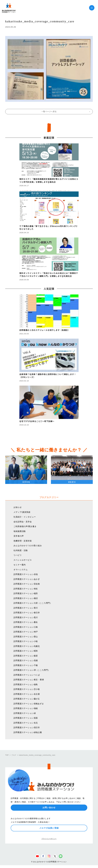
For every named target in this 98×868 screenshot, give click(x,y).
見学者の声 (19, 536)
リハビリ (18, 555)
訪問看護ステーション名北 (26, 723)
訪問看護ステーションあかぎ (27, 579)
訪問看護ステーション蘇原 (26, 656)
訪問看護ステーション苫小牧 (27, 689)
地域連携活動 (20, 531)
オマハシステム (21, 570)
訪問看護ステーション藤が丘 (27, 699)
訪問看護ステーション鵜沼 (26, 598)
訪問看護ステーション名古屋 (27, 694)
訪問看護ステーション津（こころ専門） (32, 670)
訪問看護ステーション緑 (25, 713)
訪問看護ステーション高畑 (26, 660)
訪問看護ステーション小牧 (26, 641)
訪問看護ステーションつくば (27, 675)
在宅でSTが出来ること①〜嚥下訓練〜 (37, 421)
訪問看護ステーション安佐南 (27, 584)
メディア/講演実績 (22, 512)
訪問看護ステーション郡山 (26, 637)
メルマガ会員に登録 (49, 828)
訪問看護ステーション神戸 (26, 632)
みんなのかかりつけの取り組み (28, 546)
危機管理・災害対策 (23, 541)
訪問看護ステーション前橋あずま (29, 704)
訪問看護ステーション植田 (26, 593)
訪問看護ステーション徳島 (26, 684)
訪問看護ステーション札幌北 (27, 646)
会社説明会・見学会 (23, 522)
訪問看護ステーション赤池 (26, 574)
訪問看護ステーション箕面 (26, 718)
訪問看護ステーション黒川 (26, 617)
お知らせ (18, 507)
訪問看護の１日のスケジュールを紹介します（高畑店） (45, 330)
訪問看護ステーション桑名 (26, 622)
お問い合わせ (49, 808)
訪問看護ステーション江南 (26, 627)
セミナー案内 (20, 565)
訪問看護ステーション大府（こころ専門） (33, 603)
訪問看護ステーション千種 (26, 665)
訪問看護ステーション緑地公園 (28, 732)
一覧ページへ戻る (49, 111)
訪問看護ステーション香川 (26, 608)
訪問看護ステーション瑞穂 (26, 708)
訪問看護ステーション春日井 (27, 613)
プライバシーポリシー (49, 839)
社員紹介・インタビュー (25, 517)
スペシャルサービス (23, 560)
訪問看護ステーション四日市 (27, 727)
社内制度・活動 (21, 550)
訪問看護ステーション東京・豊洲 (29, 680)
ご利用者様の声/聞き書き (25, 526)
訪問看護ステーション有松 (26, 589)
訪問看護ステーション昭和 (26, 651)
